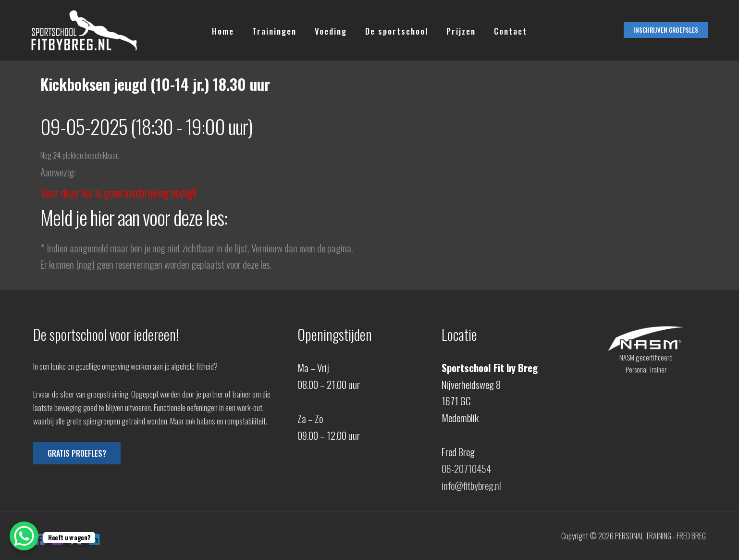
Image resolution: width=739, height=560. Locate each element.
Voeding (332, 31)
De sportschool (396, 31)
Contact (506, 31)
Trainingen (277, 31)
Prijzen (458, 31)
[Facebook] (39, 539)
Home (228, 31)
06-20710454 (466, 468)
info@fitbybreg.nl (471, 485)
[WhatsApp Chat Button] (24, 536)
